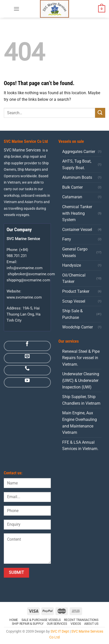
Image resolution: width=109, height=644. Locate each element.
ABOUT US (91, 624)
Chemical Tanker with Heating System (77, 213)
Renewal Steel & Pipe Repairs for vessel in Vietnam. (81, 358)
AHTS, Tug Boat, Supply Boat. (77, 164)
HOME (14, 620)
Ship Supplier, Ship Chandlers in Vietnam (81, 400)
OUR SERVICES (57, 624)
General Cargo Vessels (75, 252)
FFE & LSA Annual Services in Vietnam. (80, 446)
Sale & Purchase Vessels (41, 620)
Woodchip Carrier (78, 327)
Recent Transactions (81, 620)
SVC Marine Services (22, 150)
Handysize (72, 265)
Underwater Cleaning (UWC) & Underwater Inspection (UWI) (81, 380)
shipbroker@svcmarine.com (31, 274)
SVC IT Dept (60, 631)
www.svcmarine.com (24, 297)
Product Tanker (76, 291)
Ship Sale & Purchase (72, 314)
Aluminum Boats (77, 177)
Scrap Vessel (74, 301)
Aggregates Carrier (79, 152)
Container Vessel (77, 230)
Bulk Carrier (72, 187)
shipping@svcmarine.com (28, 280)
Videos (76, 624)
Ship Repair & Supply (28, 624)
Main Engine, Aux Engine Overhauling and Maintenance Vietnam (80, 423)
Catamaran (72, 197)
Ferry (67, 239)
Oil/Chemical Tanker (74, 278)
